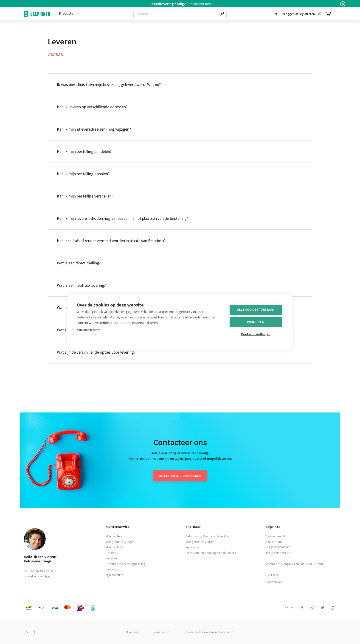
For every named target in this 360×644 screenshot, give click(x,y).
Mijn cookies (133, 632)
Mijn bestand (114, 547)
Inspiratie (192, 547)
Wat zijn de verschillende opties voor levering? (96, 352)
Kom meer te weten (89, 330)
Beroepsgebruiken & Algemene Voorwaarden (209, 632)
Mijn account (114, 575)
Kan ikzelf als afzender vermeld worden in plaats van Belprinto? (111, 241)
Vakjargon (112, 569)
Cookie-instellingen (256, 334)
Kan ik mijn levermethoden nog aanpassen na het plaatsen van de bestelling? (122, 218)
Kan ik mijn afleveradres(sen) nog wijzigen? (94, 129)
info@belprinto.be (278, 553)
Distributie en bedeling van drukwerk (211, 553)
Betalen (111, 553)
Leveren (111, 558)
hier (48, 576)
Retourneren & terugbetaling (125, 564)
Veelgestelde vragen (120, 542)
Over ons (272, 575)
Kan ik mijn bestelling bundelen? (84, 151)
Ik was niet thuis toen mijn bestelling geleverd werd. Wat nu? (109, 84)
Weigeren (256, 322)
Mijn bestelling (115, 536)
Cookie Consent (161, 632)
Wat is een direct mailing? (79, 263)
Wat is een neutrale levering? (81, 285)
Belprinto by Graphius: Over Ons (208, 536)
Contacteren (274, 582)
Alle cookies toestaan (256, 309)
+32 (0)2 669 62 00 (277, 547)
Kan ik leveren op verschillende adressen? (92, 107)
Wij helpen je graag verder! (180, 476)
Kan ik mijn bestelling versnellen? (85, 196)
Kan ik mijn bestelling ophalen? (83, 174)
